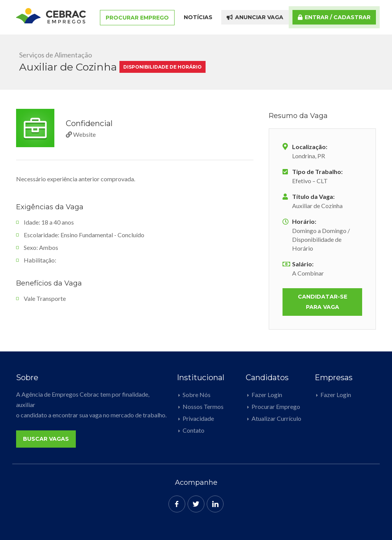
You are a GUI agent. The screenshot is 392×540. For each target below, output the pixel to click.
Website (81, 134)
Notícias (198, 17)
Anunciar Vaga (255, 17)
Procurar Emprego (137, 18)
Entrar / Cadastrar (334, 17)
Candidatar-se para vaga (323, 302)
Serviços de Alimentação (56, 55)
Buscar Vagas (46, 439)
